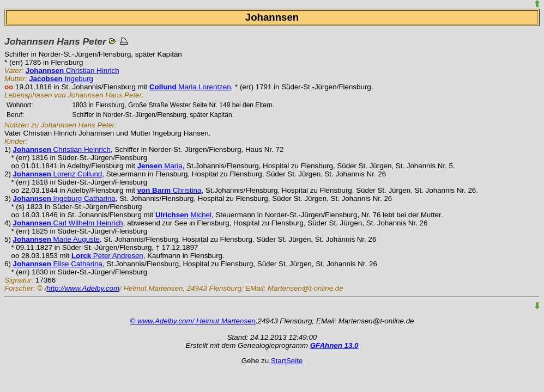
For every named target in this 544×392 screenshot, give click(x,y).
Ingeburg (61, 79)
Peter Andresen (107, 256)
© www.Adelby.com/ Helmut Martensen (193, 321)
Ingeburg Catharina (64, 198)
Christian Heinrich (62, 149)
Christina (170, 190)
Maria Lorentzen (190, 87)
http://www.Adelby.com (83, 288)
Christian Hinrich (72, 71)
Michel (183, 215)
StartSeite (287, 361)
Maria (160, 166)
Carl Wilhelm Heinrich (68, 223)
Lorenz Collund (58, 174)
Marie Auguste (56, 239)
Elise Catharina (58, 264)
